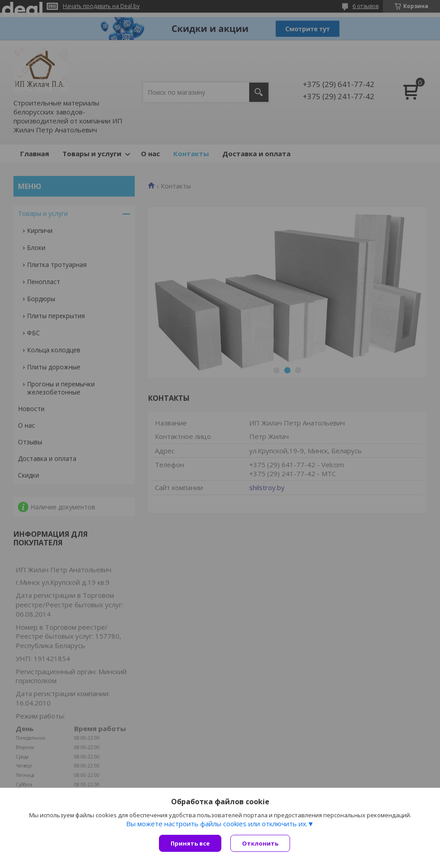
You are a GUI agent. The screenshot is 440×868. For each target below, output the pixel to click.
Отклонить (260, 843)
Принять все (190, 843)
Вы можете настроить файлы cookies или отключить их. (217, 824)
